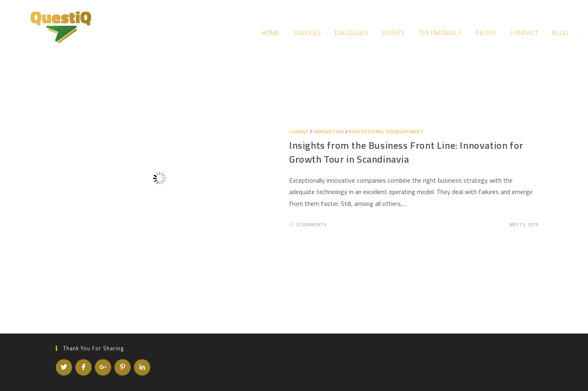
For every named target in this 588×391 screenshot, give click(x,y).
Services (307, 33)
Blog (560, 33)
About (486, 33)
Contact (524, 33)
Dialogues (351, 33)
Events (393, 33)
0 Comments (312, 225)
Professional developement (386, 131)
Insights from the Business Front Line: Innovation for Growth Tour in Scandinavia (406, 152)
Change (299, 131)
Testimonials (440, 33)
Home (271, 33)
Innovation (329, 131)
